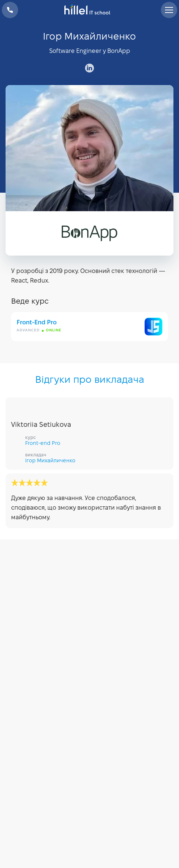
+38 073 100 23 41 (10, 10)
